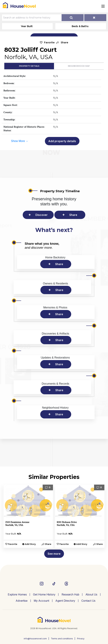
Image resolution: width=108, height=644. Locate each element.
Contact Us (88, 601)
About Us (91, 594)
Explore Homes (17, 594)
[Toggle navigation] (103, 6)
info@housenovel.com (35, 639)
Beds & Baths (80, 26)
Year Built (27, 26)
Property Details (29, 66)
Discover (42, 215)
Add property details (62, 141)
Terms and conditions (62, 639)
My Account (41, 601)
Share (73, 215)
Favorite (49, 42)
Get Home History (44, 594)
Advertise (22, 601)
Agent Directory (65, 601)
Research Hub (70, 594)
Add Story (30, 544)
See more (54, 554)
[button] (62, 43)
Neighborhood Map (79, 66)
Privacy (81, 639)
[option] (28, 516)
